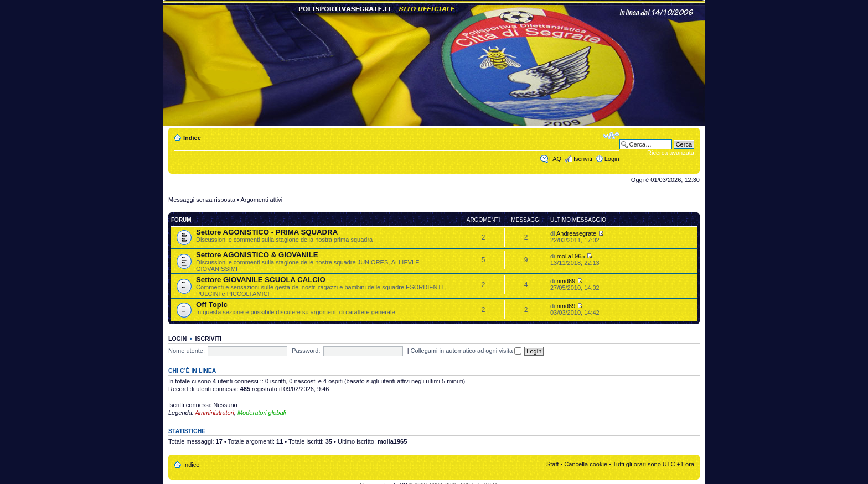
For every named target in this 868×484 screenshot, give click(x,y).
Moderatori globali (262, 413)
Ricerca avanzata (671, 153)
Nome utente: (187, 351)
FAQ (555, 159)
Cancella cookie (586, 464)
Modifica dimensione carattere (611, 136)
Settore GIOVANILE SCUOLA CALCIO (261, 280)
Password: (306, 351)
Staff (552, 464)
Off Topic (212, 305)
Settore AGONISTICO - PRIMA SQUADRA (267, 232)
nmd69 (566, 281)
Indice (192, 138)
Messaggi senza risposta (202, 200)
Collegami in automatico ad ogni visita (466, 351)
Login (612, 159)
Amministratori (215, 413)
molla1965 (571, 256)
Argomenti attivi (261, 200)
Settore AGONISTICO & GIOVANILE (257, 255)
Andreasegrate (576, 233)
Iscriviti (583, 159)
